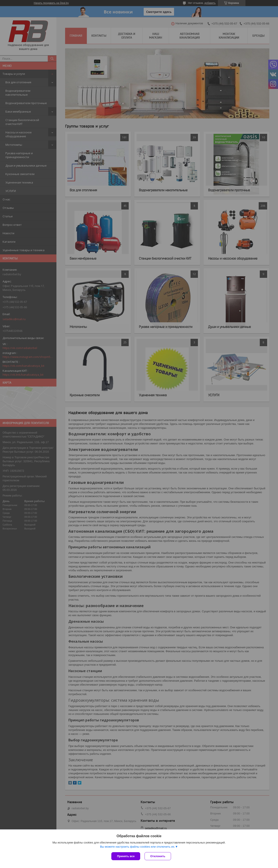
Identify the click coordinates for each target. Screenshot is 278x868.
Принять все (126, 856)
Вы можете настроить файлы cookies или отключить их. (138, 847)
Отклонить (158, 856)
